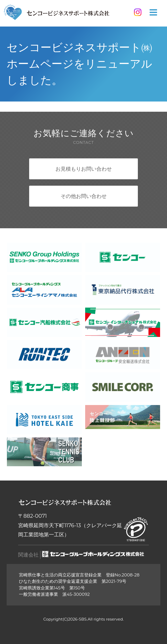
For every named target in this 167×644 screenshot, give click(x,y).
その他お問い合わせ (84, 196)
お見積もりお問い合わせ (84, 169)
